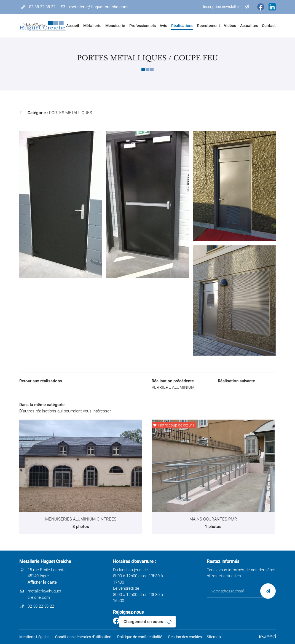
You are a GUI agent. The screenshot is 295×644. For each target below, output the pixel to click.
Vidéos (230, 26)
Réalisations (182, 26)
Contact (269, 26)
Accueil (73, 26)
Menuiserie (115, 26)
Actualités (249, 26)
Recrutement (208, 26)
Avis (163, 26)
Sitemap (214, 637)
